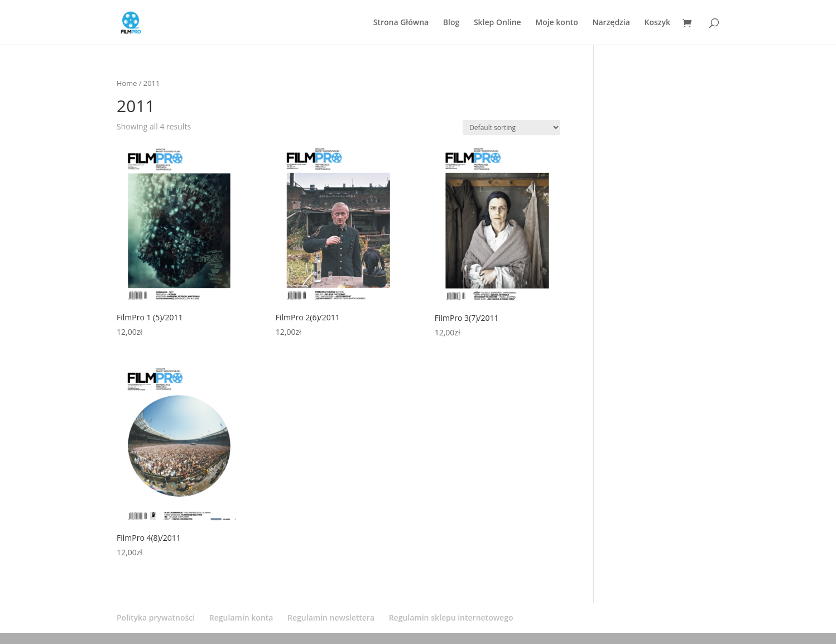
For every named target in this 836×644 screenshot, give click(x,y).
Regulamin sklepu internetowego (451, 617)
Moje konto (557, 23)
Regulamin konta (241, 617)
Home (127, 83)
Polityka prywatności (156, 617)
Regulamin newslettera (331, 617)
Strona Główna (401, 23)
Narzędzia (611, 23)
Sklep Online (498, 23)
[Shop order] (511, 128)
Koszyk (657, 23)
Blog (451, 23)
